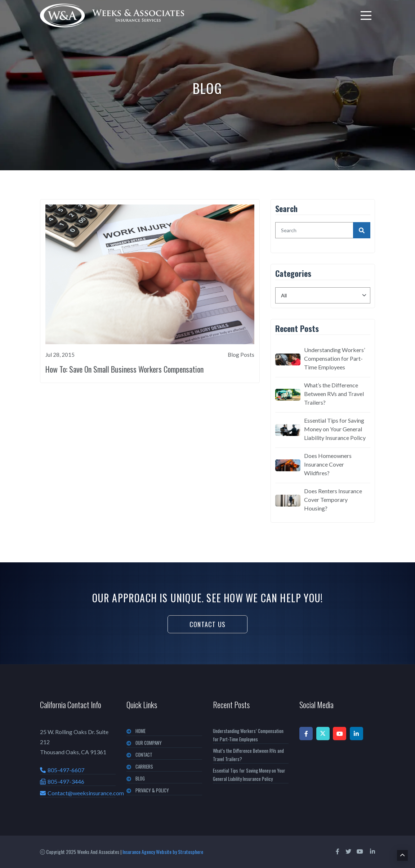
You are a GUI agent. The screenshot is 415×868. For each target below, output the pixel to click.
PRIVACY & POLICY (152, 790)
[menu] (366, 15)
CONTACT (144, 755)
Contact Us (207, 624)
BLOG (140, 778)
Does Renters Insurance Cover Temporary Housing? (333, 500)
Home (140, 731)
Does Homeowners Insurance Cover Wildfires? (328, 464)
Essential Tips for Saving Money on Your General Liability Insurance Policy (335, 429)
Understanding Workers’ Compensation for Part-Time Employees (334, 358)
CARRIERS (144, 766)
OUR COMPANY (149, 743)
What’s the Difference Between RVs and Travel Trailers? (334, 394)
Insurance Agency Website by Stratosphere (163, 852)
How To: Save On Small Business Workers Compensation (124, 369)
